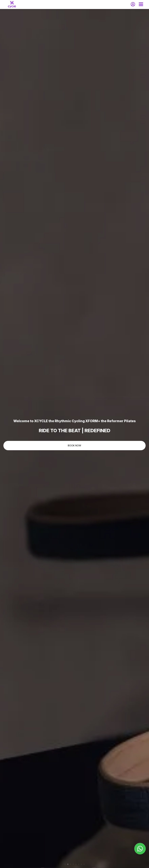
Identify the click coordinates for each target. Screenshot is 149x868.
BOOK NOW (74, 445)
